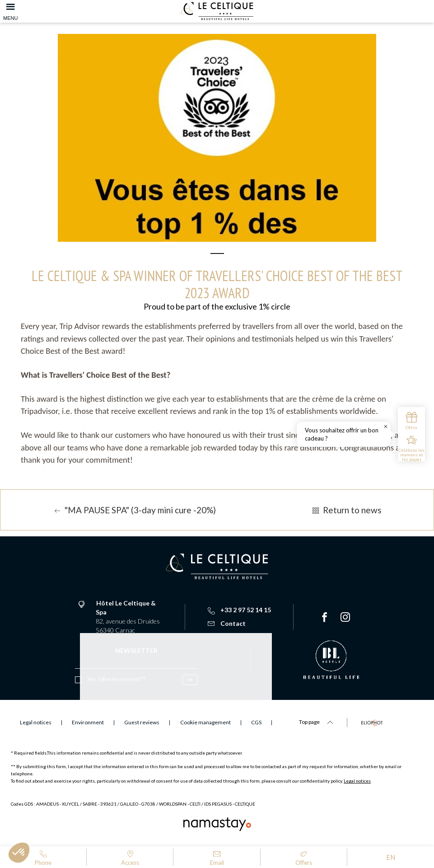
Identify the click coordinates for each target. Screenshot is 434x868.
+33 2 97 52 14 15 (239, 610)
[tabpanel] (217, 138)
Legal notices (357, 781)
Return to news (346, 510)
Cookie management (205, 722)
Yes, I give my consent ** (117, 679)
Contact (227, 623)
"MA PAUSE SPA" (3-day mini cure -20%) (134, 510)
